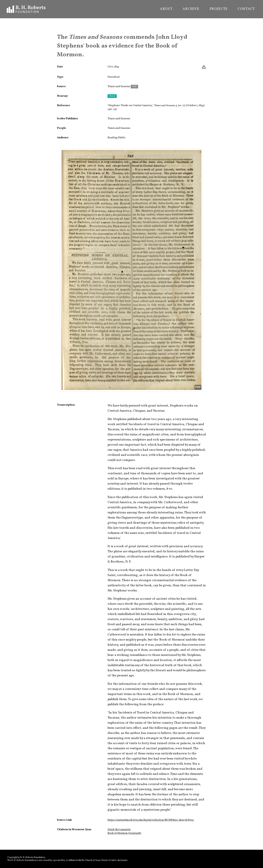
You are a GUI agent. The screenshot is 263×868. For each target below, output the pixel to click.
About (166, 9)
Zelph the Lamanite (119, 830)
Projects (219, 9)
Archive (191, 9)
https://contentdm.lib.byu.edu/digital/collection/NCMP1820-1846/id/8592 (151, 820)
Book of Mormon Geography (124, 833)
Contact (246, 9)
